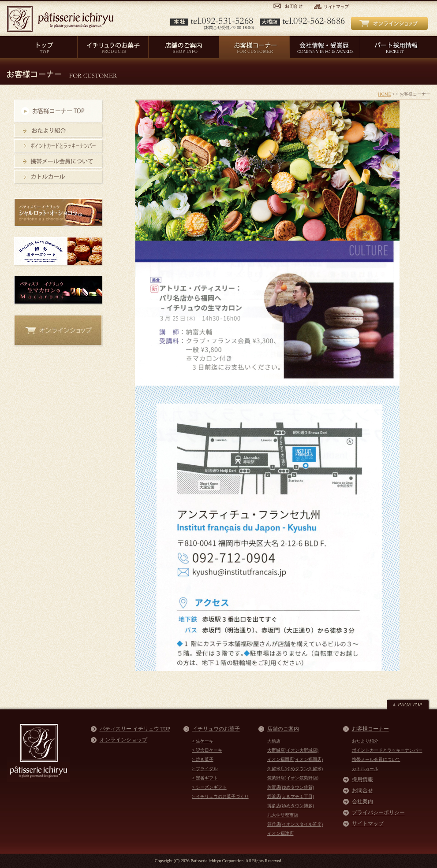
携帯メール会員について (376, 759)
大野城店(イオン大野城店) (293, 750)
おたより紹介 (365, 741)
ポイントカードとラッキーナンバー (387, 750)
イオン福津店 (280, 833)
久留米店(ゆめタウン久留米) (295, 769)
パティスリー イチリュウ (60, 19)
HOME (384, 94)
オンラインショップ (123, 740)
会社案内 (362, 801)
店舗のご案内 (283, 729)
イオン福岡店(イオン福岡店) (295, 759)
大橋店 (274, 741)
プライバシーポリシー (378, 812)
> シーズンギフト (209, 787)
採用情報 (362, 779)
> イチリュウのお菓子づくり (220, 796)
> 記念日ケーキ (207, 750)
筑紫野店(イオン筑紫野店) (293, 778)
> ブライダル (205, 769)
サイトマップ (368, 823)
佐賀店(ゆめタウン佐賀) (291, 787)
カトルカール (365, 769)
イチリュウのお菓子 (216, 729)
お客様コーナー (370, 729)
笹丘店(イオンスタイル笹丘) (295, 824)
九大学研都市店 (283, 815)
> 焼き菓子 (203, 759)
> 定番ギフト (205, 778)
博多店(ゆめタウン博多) (291, 806)
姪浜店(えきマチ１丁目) (291, 796)
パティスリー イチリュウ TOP (135, 729)
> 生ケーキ (203, 741)
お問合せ (362, 790)
